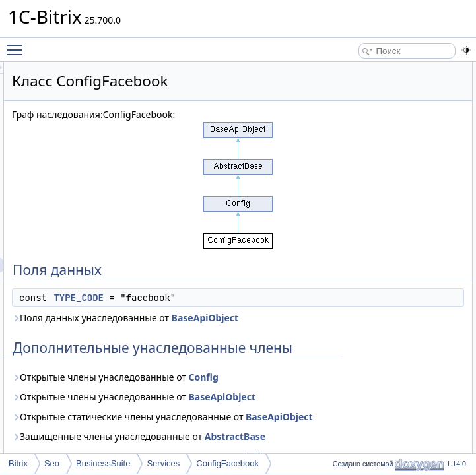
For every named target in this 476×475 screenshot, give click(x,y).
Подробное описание (391, 113)
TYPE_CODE (244, 331)
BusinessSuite (103, 463)
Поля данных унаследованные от (250, 372)
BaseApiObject (222, 380)
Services (163, 463)
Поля (361, 127)
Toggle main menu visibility (18, 44)
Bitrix (18, 463)
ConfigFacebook (227, 463)
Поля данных (376, 69)
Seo (52, 463)
